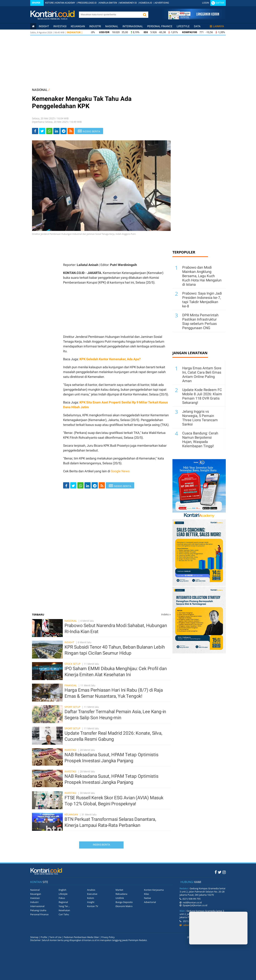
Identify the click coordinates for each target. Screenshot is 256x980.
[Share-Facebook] (35, 131)
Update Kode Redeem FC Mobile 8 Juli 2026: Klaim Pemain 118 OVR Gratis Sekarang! (202, 396)
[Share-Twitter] (42, 131)
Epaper (36, 3)
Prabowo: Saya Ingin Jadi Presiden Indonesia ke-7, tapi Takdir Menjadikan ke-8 (202, 300)
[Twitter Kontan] (220, 872)
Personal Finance (160, 26)
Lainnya (217, 26)
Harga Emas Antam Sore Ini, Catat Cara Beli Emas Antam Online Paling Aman (202, 374)
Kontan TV (93, 906)
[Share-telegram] (64, 131)
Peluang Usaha (38, 910)
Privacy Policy (108, 937)
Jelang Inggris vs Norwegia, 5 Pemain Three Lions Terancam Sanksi (200, 418)
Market (119, 890)
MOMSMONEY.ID (128, 3)
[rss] (71, 131)
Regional (63, 902)
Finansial (71, 685)
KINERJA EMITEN (108, 3)
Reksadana (121, 894)
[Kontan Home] (33, 26)
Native (147, 898)
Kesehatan (64, 910)
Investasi (60, 26)
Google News (120, 471)
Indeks (166, 614)
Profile (44, 937)
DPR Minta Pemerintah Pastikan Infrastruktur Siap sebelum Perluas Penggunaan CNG (200, 321)
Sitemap (34, 937)
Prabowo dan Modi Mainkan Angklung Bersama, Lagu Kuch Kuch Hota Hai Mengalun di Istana (202, 276)
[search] (110, 14)
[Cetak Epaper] (194, 18)
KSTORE (49, 3)
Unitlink (120, 898)
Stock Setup (72, 664)
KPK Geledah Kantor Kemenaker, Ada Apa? (110, 359)
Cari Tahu (64, 914)
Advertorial (150, 902)
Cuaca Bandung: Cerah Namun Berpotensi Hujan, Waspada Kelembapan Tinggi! (200, 440)
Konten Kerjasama (154, 890)
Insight (69, 642)
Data (197, 26)
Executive (92, 894)
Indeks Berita (101, 845)
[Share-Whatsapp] (49, 131)
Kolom (91, 898)
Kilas (146, 894)
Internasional (133, 26)
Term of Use (55, 937)
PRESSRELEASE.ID (87, 3)
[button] (145, 15)
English (62, 890)
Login (206, 3)
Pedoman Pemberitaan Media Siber (81, 937)
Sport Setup (72, 707)
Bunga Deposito (124, 902)
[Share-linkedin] (56, 131)
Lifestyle (183, 26)
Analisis (91, 890)
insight (44, 26)
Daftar (220, 3)
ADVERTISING (162, 3)
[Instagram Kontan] (224, 872)
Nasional (112, 26)
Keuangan (78, 26)
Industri (95, 26)
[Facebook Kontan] (216, 872)
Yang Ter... (64, 906)
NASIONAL (40, 90)
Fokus (62, 898)
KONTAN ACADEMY (65, 3)
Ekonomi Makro (124, 906)
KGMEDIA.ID (146, 3)
